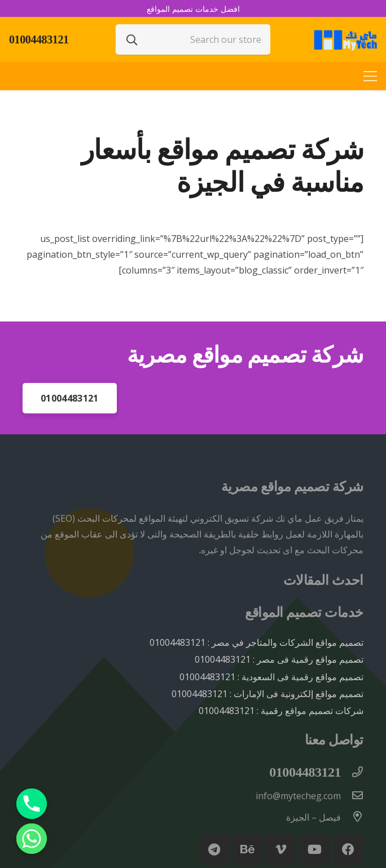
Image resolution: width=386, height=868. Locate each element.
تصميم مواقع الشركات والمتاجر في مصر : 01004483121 (256, 642)
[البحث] (132, 39)
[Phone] (32, 804)
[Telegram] (214, 850)
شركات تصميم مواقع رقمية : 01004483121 (281, 711)
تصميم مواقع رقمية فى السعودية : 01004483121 (271, 677)
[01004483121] (352, 773)
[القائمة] (370, 76)
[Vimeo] (281, 850)
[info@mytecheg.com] (352, 796)
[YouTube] (315, 850)
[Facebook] (348, 850)
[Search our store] (193, 39)
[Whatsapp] (32, 839)
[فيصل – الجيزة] (352, 817)
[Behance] (247, 850)
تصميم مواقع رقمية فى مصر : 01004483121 (279, 659)
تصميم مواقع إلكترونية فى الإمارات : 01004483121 (267, 694)
